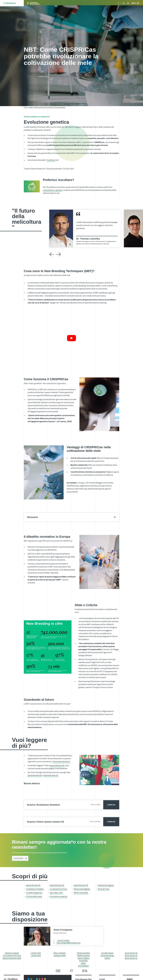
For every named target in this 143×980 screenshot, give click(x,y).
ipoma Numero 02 (51, 775)
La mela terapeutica (34, 893)
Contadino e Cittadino (35, 889)
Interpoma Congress (106, 885)
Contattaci (51, 160)
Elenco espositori (60, 953)
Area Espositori (83, 966)
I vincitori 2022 (36, 956)
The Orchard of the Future (12, 956)
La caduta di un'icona (58, 889)
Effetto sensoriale (81, 893)
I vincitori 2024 (36, 953)
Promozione (83, 961)
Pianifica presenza (83, 956)
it (118, 3)
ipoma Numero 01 (35, 775)
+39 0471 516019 (63, 940)
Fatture (83, 963)
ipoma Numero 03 (57, 765)
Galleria (107, 958)
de (58, 971)
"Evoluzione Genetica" (61, 762)
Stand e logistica (83, 958)
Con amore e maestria (59, 896)
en (85, 971)
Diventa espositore (83, 953)
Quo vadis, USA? (56, 893)
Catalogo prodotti (60, 956)
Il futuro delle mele (34, 896)
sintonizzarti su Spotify (52, 190)
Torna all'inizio (104, 889)
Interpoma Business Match (12, 958)
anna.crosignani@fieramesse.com (69, 943)
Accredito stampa (107, 953)
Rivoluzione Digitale (82, 889)
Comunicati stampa (107, 956)
